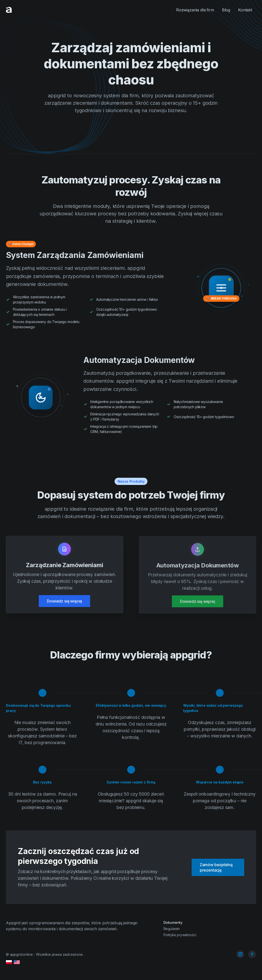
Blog (226, 10)
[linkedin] (240, 954)
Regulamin (172, 929)
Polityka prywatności (180, 935)
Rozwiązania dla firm (195, 10)
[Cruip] (9, 10)
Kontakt (245, 10)
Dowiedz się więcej (64, 602)
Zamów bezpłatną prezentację (216, 867)
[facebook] (252, 954)
